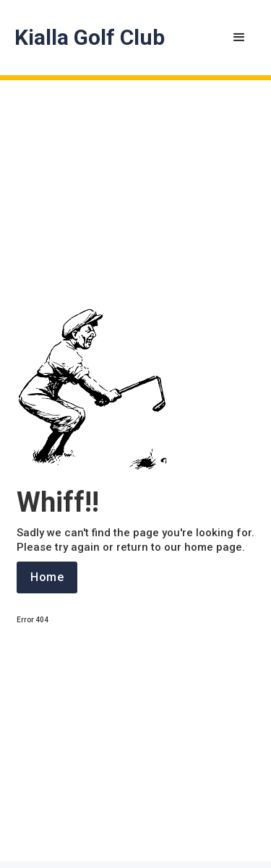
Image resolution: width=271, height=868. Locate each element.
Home (47, 577)
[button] (239, 38)
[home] (90, 38)
